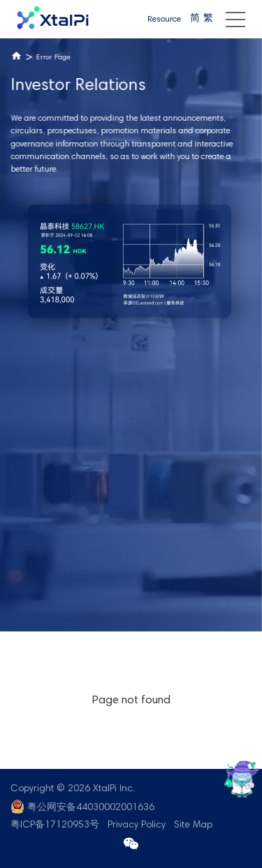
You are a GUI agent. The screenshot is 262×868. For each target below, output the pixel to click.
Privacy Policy (137, 825)
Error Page (53, 58)
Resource (164, 20)
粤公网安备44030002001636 (91, 808)
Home (16, 57)
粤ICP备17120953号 (55, 825)
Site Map (193, 825)
